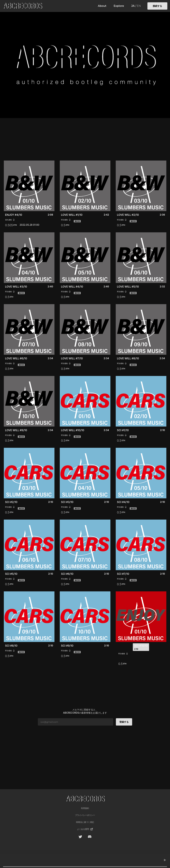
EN (139, 6)
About (102, 6)
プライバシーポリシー (85, 815)
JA (133, 6)
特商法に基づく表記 (85, 822)
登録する (124, 722)
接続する (157, 6)
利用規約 (85, 808)
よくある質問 (85, 829)
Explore (119, 6)
